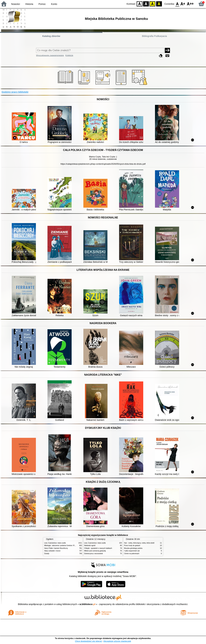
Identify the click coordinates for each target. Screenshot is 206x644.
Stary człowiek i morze (52, 551)
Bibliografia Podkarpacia (154, 36)
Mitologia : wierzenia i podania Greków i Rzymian (62, 545)
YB (152, 4)
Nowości (16, 4)
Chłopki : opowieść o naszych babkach (98, 548)
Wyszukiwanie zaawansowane (50, 55)
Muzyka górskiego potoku (133, 548)
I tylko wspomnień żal (132, 551)
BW (146, 4)
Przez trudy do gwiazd (132, 545)
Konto (54, 4)
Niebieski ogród (90, 545)
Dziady (47, 554)
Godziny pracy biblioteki (15, 92)
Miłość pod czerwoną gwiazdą (95, 551)
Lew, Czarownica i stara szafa (55, 543)
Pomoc (42, 4)
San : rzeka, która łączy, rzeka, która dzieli (139, 543)
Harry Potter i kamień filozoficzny (56, 548)
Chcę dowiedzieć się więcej (88, 641)
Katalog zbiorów (51, 36)
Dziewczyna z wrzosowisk (94, 554)
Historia (29, 4)
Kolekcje (69, 55)
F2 (190, 4)
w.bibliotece (87, 604)
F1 (183, 4)
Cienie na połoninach (132, 554)
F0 (177, 4)
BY (159, 4)
